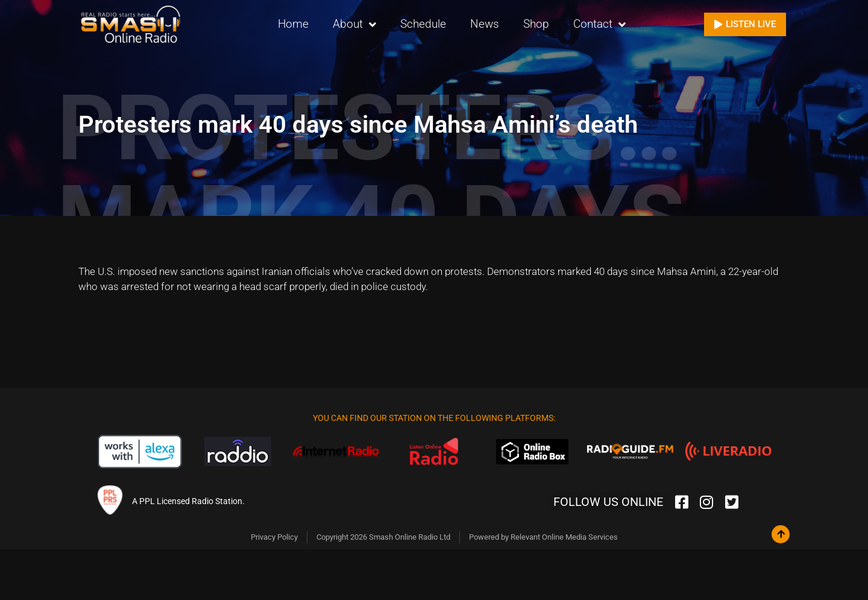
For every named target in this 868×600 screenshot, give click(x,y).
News (485, 24)
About (354, 24)
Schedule (423, 24)
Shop (536, 24)
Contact (599, 24)
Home (293, 24)
